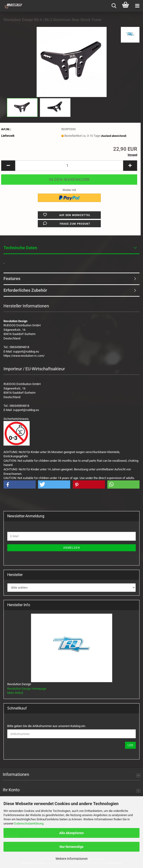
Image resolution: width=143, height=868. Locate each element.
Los (130, 745)
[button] (8, 166)
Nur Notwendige (71, 847)
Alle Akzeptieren (71, 833)
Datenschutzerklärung (29, 823)
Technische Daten (20, 248)
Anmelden (72, 548)
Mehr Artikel (15, 693)
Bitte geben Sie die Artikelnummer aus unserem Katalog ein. (47, 726)
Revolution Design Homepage (27, 689)
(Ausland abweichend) (114, 136)
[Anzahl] (69, 166)
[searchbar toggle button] (114, 6)
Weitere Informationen (72, 859)
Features (12, 279)
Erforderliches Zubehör (25, 290)
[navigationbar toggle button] (137, 6)
